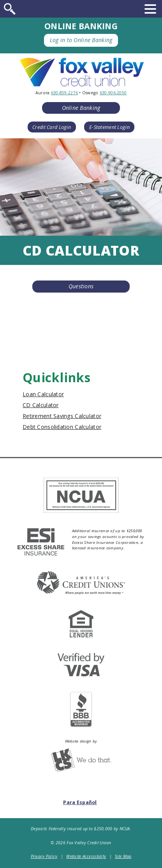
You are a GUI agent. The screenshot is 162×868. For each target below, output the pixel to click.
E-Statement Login (109, 127)
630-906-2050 (113, 93)
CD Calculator (41, 405)
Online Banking (81, 108)
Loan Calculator (43, 394)
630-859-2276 (64, 93)
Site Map (123, 856)
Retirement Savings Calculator (62, 416)
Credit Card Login (52, 127)
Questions (81, 286)
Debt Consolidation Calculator (62, 427)
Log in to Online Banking (81, 40)
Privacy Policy (44, 856)
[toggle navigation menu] (150, 9)
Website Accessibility (86, 856)
